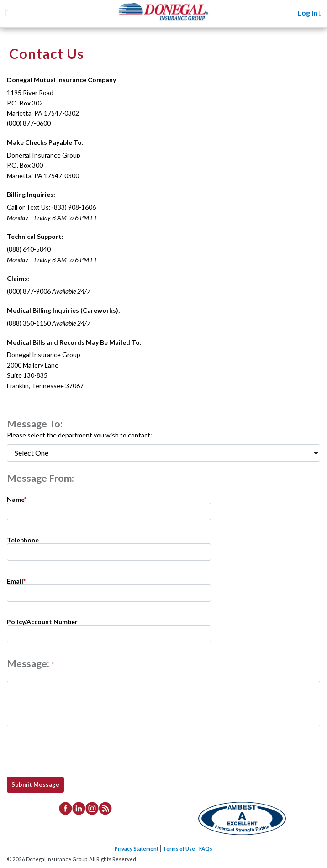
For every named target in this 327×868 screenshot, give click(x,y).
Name (17, 499)
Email (16, 581)
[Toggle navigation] (7, 13)
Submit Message (35, 784)
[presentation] (77, 752)
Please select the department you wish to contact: (79, 435)
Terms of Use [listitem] (179, 849)
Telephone (23, 539)
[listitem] (66, 807)
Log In (309, 13)
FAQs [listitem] (206, 849)
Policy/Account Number (42, 621)
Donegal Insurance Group (168, 19)
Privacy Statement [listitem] (137, 849)
